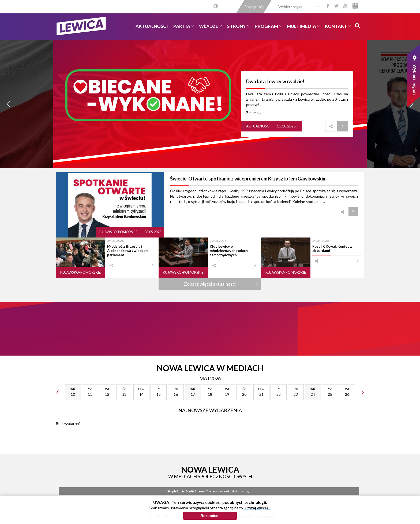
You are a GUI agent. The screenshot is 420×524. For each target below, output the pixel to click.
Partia (183, 26)
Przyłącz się (254, 7)
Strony (238, 26)
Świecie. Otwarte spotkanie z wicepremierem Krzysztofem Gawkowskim (248, 179)
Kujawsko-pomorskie (118, 232)
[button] (8, 104)
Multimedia (303, 26)
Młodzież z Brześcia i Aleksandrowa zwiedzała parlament (128, 251)
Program (268, 26)
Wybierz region (291, 7)
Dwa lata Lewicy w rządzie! (275, 81)
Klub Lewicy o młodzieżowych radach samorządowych (229, 251)
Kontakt (338, 26)
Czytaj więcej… (258, 509)
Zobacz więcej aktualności (210, 284)
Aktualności (152, 26)
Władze (210, 26)
